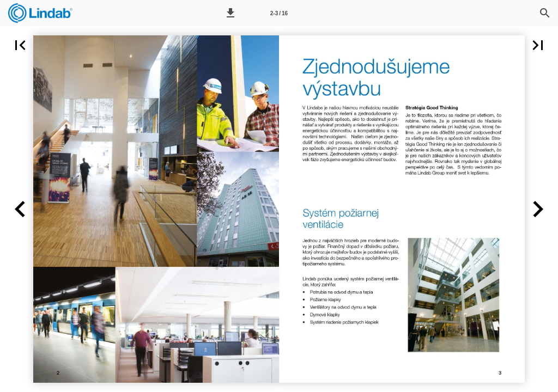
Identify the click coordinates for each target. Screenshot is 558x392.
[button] (231, 13)
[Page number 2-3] (279, 13)
